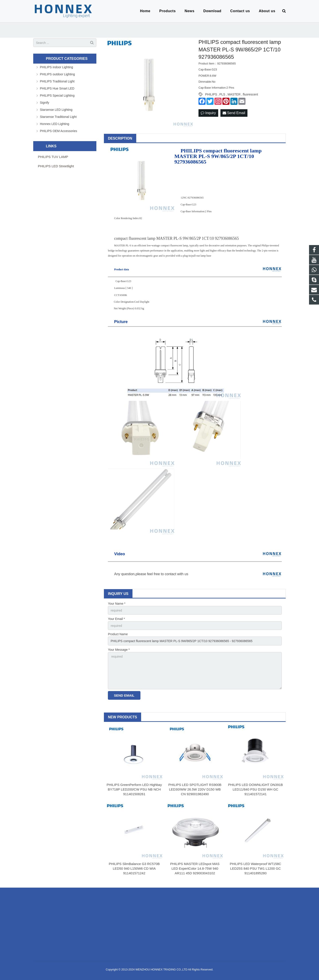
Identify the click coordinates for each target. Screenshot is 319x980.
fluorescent (250, 94)
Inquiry (208, 113)
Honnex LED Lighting (54, 124)
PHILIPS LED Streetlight (56, 166)
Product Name (118, 634)
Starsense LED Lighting (56, 110)
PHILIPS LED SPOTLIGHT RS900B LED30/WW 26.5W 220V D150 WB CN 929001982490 (195, 789)
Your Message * (119, 650)
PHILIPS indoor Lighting (56, 67)
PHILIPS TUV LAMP (53, 157)
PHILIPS (211, 94)
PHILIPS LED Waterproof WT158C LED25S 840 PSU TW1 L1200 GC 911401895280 (255, 868)
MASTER (234, 94)
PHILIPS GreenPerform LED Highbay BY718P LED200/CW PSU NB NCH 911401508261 (134, 789)
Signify (45, 103)
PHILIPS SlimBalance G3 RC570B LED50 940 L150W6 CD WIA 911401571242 (134, 868)
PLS (222, 94)
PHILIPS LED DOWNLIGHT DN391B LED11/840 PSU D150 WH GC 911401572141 (256, 789)
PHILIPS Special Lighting (57, 95)
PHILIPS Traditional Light (57, 81)
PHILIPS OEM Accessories (58, 131)
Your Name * (117, 604)
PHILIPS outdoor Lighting (57, 74)
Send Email (234, 113)
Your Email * (116, 619)
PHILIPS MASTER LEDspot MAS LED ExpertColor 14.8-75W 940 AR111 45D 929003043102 (195, 868)
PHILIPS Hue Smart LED (57, 88)
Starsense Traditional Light (58, 117)
